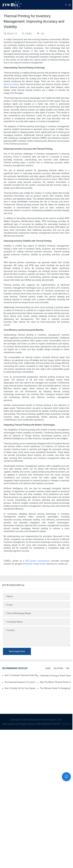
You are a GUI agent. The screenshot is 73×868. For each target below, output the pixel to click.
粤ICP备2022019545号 (49, 724)
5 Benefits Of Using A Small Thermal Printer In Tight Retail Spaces (55, 676)
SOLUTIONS (58, 668)
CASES (48, 668)
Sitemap (66, 724)
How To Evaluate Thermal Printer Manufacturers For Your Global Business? (21, 675)
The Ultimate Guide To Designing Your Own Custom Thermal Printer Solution (55, 688)
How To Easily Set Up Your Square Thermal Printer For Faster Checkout (20, 688)
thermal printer (11, 84)
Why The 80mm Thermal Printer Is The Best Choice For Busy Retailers (55, 682)
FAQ (68, 668)
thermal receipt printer (35, 564)
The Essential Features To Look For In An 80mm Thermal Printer (20, 682)
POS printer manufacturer (38, 561)
